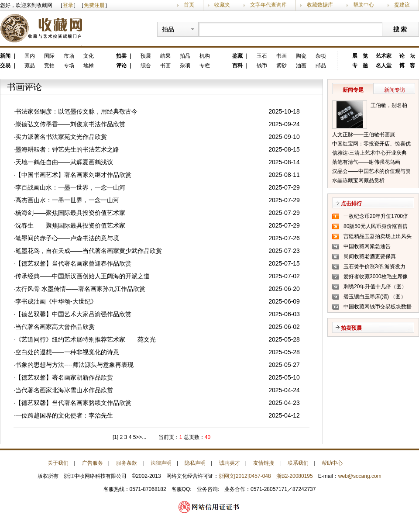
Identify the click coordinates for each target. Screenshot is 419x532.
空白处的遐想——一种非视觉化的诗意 (67, 352)
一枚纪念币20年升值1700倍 (376, 216)
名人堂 (384, 66)
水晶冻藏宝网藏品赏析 (358, 180)
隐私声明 (195, 463)
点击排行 (351, 204)
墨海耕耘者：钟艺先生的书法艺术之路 (67, 149)
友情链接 (264, 463)
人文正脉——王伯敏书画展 (364, 135)
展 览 (360, 56)
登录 (68, 5)
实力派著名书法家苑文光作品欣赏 (61, 137)
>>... (141, 437)
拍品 (185, 56)
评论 (121, 66)
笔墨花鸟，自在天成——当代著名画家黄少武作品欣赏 (89, 251)
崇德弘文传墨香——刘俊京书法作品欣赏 (70, 124)
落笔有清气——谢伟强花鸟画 (366, 162)
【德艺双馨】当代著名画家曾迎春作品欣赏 (73, 263)
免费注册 (94, 5)
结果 (165, 56)
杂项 (185, 66)
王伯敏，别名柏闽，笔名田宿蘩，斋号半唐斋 (392, 106)
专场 (69, 66)
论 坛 (407, 56)
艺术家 (384, 56)
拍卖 (121, 56)
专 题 (360, 66)
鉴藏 (237, 56)
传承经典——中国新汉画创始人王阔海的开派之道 (82, 276)
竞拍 (49, 66)
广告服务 (93, 463)
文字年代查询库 (268, 5)
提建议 (402, 5)
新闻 (5, 56)
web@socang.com (360, 476)
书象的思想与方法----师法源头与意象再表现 (74, 365)
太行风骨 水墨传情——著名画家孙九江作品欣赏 (80, 289)
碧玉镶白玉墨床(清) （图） (375, 297)
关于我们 (58, 463)
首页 (189, 5)
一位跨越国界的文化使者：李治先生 (64, 415)
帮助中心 (364, 5)
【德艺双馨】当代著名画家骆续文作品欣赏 (73, 403)
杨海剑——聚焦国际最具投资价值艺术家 (70, 213)
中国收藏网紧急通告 (367, 246)
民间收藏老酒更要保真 (370, 256)
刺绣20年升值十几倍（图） (375, 287)
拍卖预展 (351, 328)
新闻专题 (353, 90)
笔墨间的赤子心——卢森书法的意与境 (67, 238)
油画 (301, 66)
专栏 (205, 66)
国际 (49, 56)
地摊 (89, 66)
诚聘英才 (230, 463)
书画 (165, 66)
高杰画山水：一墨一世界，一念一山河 (67, 200)
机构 (205, 56)
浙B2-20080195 (295, 476)
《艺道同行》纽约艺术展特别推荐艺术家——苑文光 (86, 339)
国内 (30, 56)
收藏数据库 (320, 5)
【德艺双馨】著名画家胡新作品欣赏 (64, 377)
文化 (89, 56)
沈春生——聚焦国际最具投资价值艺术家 (70, 225)
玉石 (262, 56)
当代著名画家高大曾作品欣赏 (55, 327)
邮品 (321, 66)
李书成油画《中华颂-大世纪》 (56, 301)
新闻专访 (395, 90)
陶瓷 (301, 56)
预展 (146, 56)
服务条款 (127, 463)
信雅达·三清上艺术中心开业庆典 (369, 153)
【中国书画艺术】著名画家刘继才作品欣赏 (73, 175)
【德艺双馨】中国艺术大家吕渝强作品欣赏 (73, 314)
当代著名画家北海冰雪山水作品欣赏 (64, 390)
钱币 (262, 66)
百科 (237, 66)
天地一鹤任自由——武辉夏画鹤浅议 (64, 162)
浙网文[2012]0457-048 (245, 476)
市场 (69, 56)
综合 (146, 66)
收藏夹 (222, 5)
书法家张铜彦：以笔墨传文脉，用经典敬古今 (76, 111)
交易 (5, 66)
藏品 (30, 66)
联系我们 (298, 463)
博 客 (407, 66)
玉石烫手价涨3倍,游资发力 (374, 266)
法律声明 (161, 463)
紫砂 (282, 66)
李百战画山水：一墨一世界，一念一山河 (70, 187)
